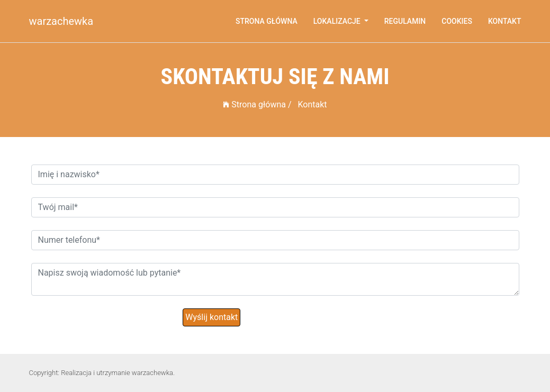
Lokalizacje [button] (338, 21)
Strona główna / (257, 104)
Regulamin (405, 21)
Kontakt (505, 21)
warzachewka (61, 21)
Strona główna (267, 21)
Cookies (457, 21)
